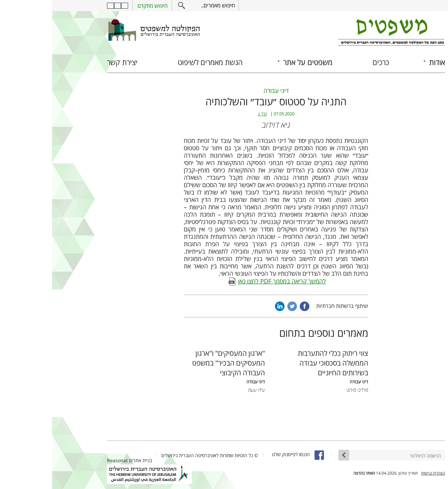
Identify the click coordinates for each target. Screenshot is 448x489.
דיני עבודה (224, 91)
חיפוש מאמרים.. (166, 5)
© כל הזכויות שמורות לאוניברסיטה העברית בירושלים (158, 455)
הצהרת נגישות (381, 473)
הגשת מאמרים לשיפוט (158, 62)
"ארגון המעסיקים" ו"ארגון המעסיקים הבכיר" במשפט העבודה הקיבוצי (177, 363)
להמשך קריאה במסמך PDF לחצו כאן (230, 281)
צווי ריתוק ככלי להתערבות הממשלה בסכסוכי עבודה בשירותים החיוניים (281, 363)
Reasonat (65, 460)
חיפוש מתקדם (101, 6)
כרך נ (210, 114)
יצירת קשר (70, 62)
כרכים (329, 62)
